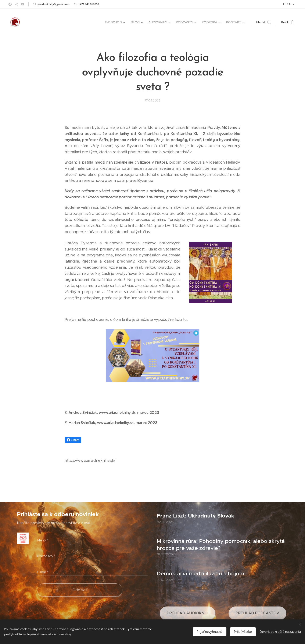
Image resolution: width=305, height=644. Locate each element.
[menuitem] (117, 22)
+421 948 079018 (89, 4)
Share (73, 440)
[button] (263, 22)
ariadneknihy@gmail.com (53, 4)
